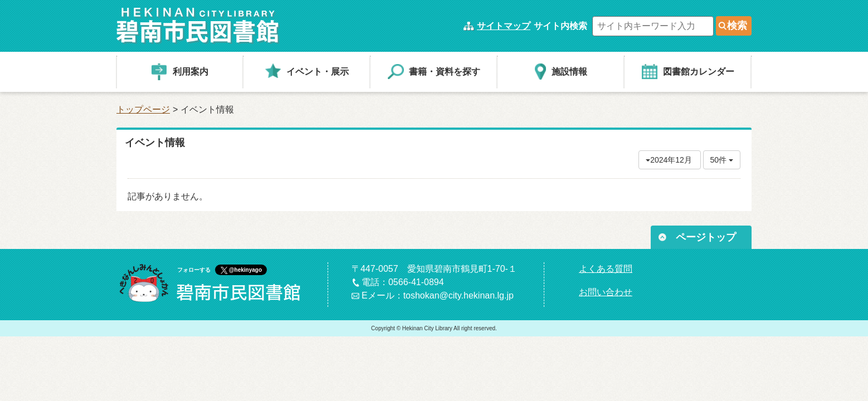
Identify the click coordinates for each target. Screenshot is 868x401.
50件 (722, 160)
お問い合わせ (606, 292)
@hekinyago (245, 270)
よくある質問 (606, 269)
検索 (737, 26)
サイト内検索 (560, 26)
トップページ (143, 109)
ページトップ (706, 237)
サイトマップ (504, 26)
